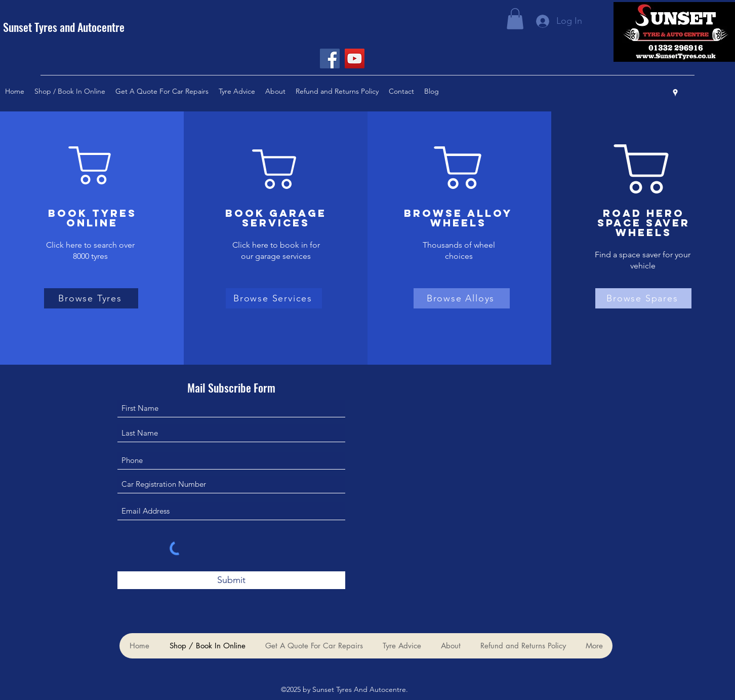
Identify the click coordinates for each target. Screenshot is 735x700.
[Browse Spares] (643, 298)
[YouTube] (355, 59)
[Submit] (231, 580)
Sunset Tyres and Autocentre (64, 27)
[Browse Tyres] (91, 298)
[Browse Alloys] (462, 298)
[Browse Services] (274, 298)
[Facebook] (330, 59)
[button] (515, 19)
